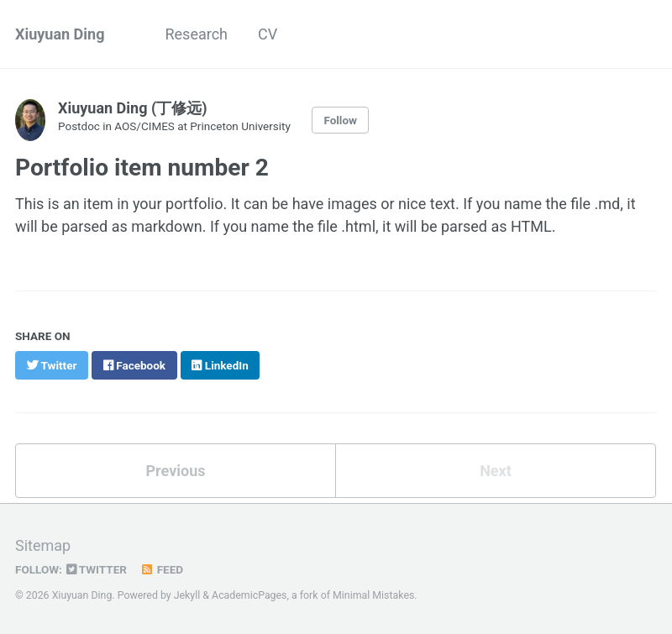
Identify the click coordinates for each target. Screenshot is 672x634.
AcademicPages (249, 595)
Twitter (97, 569)
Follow (340, 120)
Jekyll (187, 595)
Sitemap (43, 545)
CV (268, 34)
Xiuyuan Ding (60, 34)
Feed (161, 569)
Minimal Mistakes (373, 595)
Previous (176, 471)
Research (196, 34)
